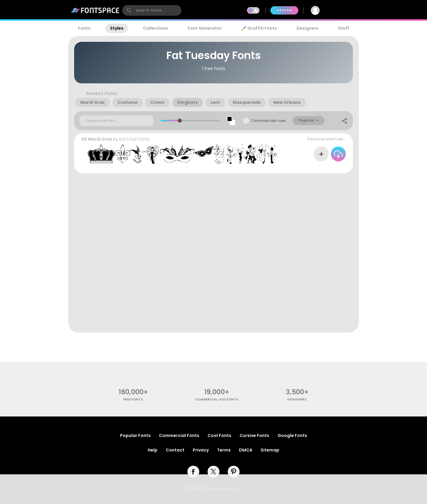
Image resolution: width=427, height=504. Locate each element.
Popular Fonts (135, 435)
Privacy (201, 450)
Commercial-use (268, 121)
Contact (175, 450)
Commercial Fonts (179, 435)
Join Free (342, 10)
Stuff (344, 28)
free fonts (133, 399)
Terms (224, 450)
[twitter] (213, 472)
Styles (117, 28)
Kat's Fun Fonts (135, 139)
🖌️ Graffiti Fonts (259, 28)
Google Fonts (292, 435)
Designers (307, 28)
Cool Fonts (219, 435)
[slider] (180, 121)
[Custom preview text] (117, 121)
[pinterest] (234, 472)
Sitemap (270, 450)
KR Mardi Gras (97, 139)
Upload (284, 10)
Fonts (84, 28)
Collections (156, 28)
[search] (152, 10)
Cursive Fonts (254, 435)
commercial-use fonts (217, 399)
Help (153, 450)
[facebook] (193, 472)
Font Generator (205, 28)
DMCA (246, 450)
